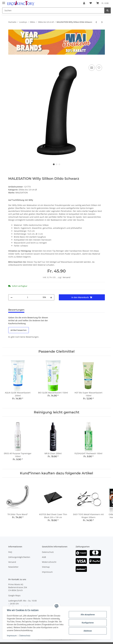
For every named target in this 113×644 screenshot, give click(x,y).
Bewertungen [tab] (16, 310)
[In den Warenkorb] (11, 61)
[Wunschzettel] (91, 3)
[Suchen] (53, 10)
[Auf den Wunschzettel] (99, 68)
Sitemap (46, 567)
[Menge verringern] (12, 297)
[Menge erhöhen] (51, 297)
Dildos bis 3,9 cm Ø (28, 190)
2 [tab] (57, 164)
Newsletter (13, 567)
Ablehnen (88, 631)
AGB (44, 557)
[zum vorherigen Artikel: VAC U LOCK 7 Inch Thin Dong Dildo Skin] (96, 22)
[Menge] (28, 297)
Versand (66, 277)
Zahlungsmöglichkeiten (19, 557)
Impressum (47, 572)
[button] (84, 3)
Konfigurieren (88, 623)
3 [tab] (59, 164)
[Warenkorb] (102, 3)
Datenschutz (48, 552)
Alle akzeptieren (88, 615)
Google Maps (14, 595)
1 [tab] (54, 164)
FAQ (10, 552)
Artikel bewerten (19, 330)
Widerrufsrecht (49, 562)
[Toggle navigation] (4, 2)
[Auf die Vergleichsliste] (92, 68)
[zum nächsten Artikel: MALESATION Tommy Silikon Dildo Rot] (102, 22)
